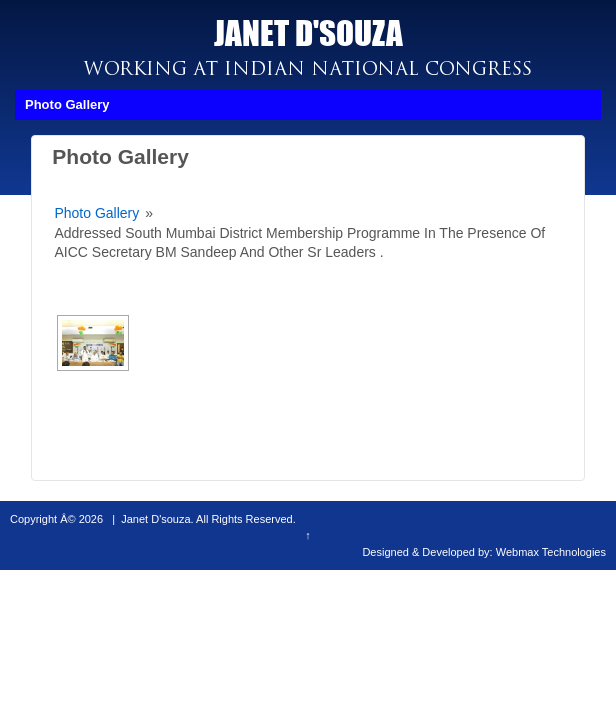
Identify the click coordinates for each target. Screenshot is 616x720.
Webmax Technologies (551, 552)
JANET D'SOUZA (308, 32)
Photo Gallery (96, 213)
